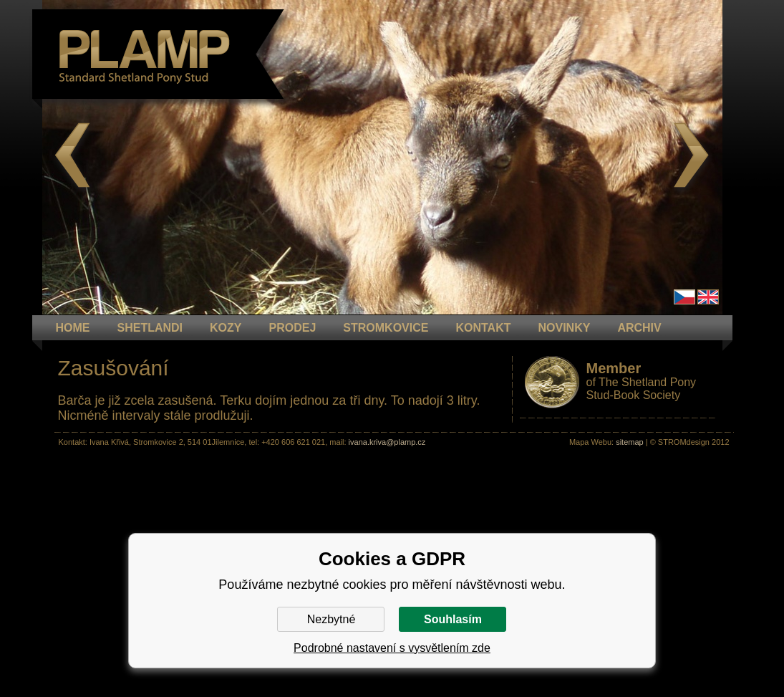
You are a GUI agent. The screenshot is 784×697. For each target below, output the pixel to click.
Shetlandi (150, 328)
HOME (73, 328)
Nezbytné (331, 619)
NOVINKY (564, 328)
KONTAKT (483, 328)
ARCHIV (639, 328)
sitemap (630, 442)
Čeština (684, 297)
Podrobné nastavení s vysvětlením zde (392, 648)
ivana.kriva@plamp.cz (387, 442)
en (708, 297)
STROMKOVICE (386, 328)
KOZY (226, 328)
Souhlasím (453, 619)
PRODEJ (293, 328)
